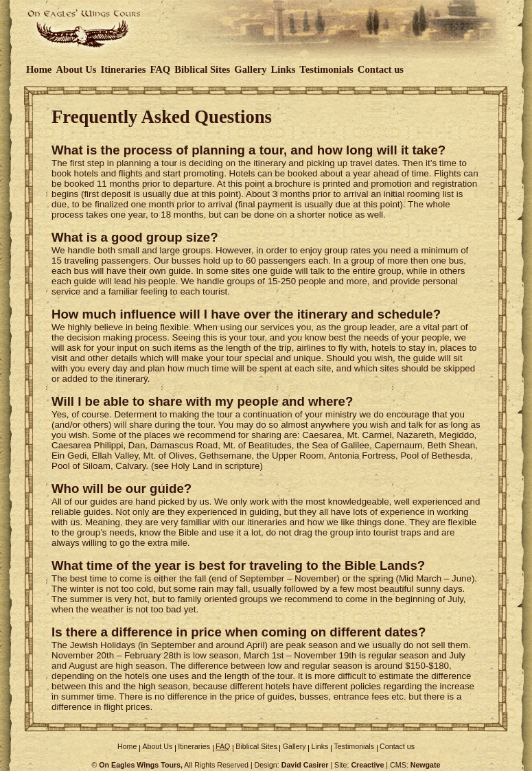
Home (39, 69)
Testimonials (326, 69)
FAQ (160, 69)
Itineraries (123, 69)
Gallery (250, 69)
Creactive (367, 765)
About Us (76, 69)
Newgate (426, 765)
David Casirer (305, 765)
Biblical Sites (202, 69)
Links (284, 69)
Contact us (381, 69)
